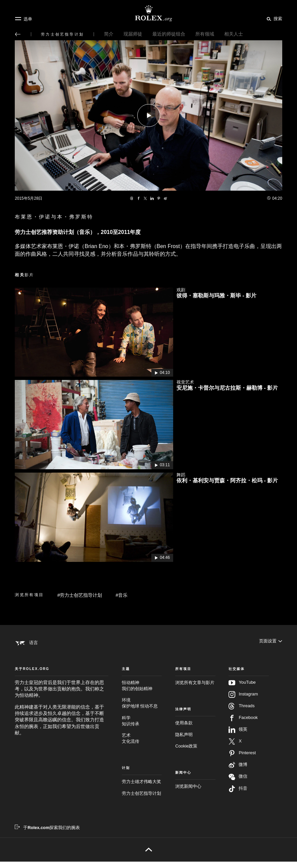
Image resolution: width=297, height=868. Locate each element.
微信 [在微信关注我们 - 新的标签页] (238, 783)
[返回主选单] (18, 34)
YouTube (242, 689)
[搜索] (273, 18)
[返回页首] (148, 856)
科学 (142, 727)
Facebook (243, 724)
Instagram (243, 701)
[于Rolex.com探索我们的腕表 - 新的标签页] (47, 834)
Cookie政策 (186, 752)
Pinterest (242, 760)
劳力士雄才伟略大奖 (141, 788)
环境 (142, 710)
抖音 (238, 795)
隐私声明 (184, 741)
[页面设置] (271, 642)
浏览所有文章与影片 (195, 689)
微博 (238, 771)
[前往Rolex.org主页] (149, 13)
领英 (238, 736)
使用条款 (184, 729)
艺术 (142, 745)
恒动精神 (142, 692)
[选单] (23, 19)
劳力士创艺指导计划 (141, 799)
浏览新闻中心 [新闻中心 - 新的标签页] (188, 793)
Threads (241, 713)
